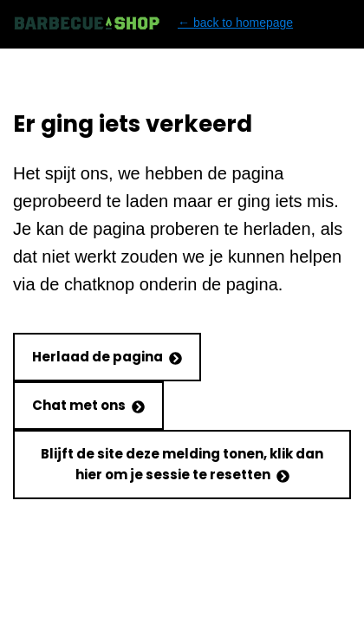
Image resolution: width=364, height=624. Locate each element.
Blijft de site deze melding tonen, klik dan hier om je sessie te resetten (182, 464)
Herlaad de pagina (107, 357)
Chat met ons (88, 405)
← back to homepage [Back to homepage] (153, 23)
